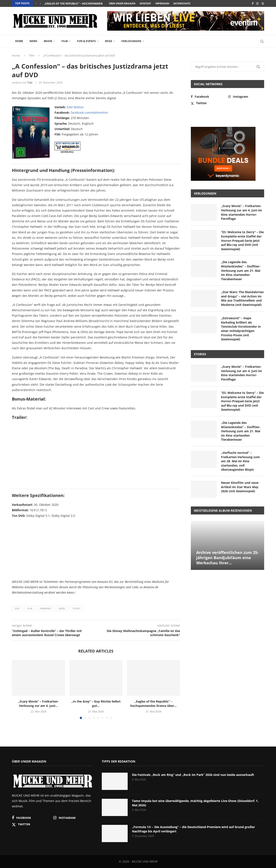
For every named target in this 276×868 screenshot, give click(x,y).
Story (76, 608)
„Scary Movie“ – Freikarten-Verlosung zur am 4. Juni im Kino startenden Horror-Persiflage (241, 212)
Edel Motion (75, 107)
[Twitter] (263, 3)
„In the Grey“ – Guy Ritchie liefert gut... (72, 4)
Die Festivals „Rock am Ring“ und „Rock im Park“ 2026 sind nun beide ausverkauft (193, 775)
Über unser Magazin (122, 3)
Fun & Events (86, 41)
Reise (109, 41)
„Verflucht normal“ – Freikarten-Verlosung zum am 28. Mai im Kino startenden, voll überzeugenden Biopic (240, 461)
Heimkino (45, 608)
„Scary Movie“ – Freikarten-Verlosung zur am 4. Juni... (38, 704)
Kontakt (145, 3)
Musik (48, 41)
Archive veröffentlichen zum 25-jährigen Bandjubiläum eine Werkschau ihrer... (227, 558)
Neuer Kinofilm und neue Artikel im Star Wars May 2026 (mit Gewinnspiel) (240, 487)
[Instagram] (257, 3)
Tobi (30, 83)
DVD (17, 608)
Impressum (162, 3)
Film (65, 41)
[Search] (262, 41)
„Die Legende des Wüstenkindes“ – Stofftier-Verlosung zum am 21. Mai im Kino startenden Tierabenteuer (241, 270)
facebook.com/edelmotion (89, 112)
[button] (36, 3)
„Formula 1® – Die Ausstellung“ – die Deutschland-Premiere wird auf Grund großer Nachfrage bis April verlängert (193, 829)
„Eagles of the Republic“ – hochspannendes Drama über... (153, 704)
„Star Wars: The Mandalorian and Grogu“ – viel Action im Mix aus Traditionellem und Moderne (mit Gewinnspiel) (242, 298)
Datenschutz (182, 3)
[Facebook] (253, 3)
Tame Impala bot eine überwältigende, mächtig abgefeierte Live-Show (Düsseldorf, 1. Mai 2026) (195, 803)
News (33, 41)
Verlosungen (131, 41)
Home (19, 41)
